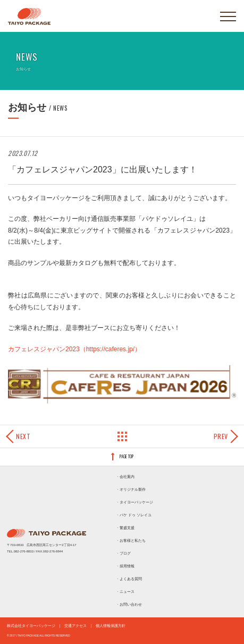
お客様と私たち (133, 540)
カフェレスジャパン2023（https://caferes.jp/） (74, 349)
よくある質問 (131, 579)
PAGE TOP (127, 456)
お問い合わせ (131, 604)
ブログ (125, 553)
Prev (221, 436)
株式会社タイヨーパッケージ (31, 626)
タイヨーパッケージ (136, 502)
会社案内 (127, 477)
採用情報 (127, 566)
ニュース (127, 592)
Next (23, 436)
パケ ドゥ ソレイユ (136, 515)
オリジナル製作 (133, 489)
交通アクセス (75, 626)
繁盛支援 (127, 528)
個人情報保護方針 (111, 626)
